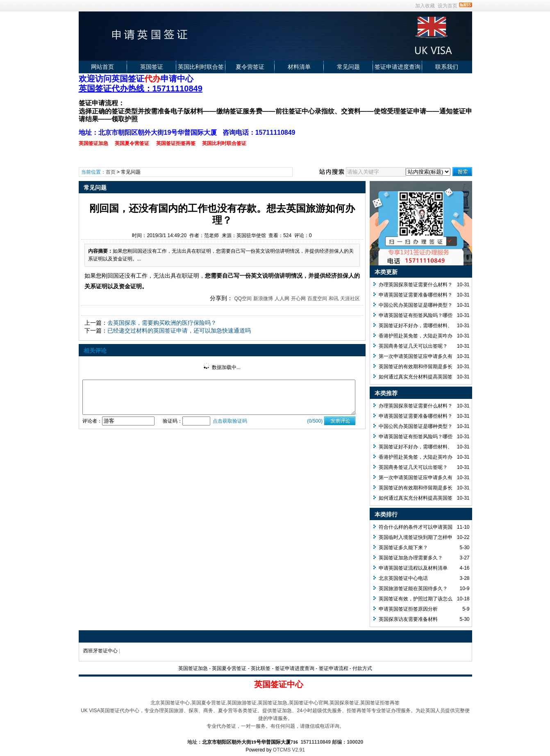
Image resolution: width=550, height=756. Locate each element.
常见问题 (348, 67)
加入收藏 (425, 6)
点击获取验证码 (230, 421)
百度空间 (317, 299)
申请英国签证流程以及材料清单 (413, 568)
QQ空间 (243, 299)
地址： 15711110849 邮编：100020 (275, 742)
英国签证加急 (193, 668)
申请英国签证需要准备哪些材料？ (416, 295)
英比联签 (261, 668)
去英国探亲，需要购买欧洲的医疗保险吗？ (162, 323)
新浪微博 (263, 299)
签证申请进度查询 (398, 67)
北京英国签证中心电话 (403, 578)
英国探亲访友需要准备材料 (408, 619)
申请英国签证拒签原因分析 (408, 609)
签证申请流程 (334, 668)
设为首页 (448, 6)
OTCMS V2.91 (289, 750)
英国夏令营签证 (229, 668)
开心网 (298, 299)
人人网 (282, 299)
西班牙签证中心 (100, 651)
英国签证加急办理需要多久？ (411, 558)
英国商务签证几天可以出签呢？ (413, 346)
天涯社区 (350, 299)
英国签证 (152, 67)
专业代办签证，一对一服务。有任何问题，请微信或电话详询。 (275, 726)
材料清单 (299, 67)
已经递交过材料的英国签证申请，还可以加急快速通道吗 (179, 330)
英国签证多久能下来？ (403, 548)
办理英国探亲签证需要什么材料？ (416, 285)
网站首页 (102, 67)
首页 (111, 172)
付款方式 (362, 668)
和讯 (334, 299)
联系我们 (447, 67)
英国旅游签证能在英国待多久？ (413, 589)
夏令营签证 (250, 67)
